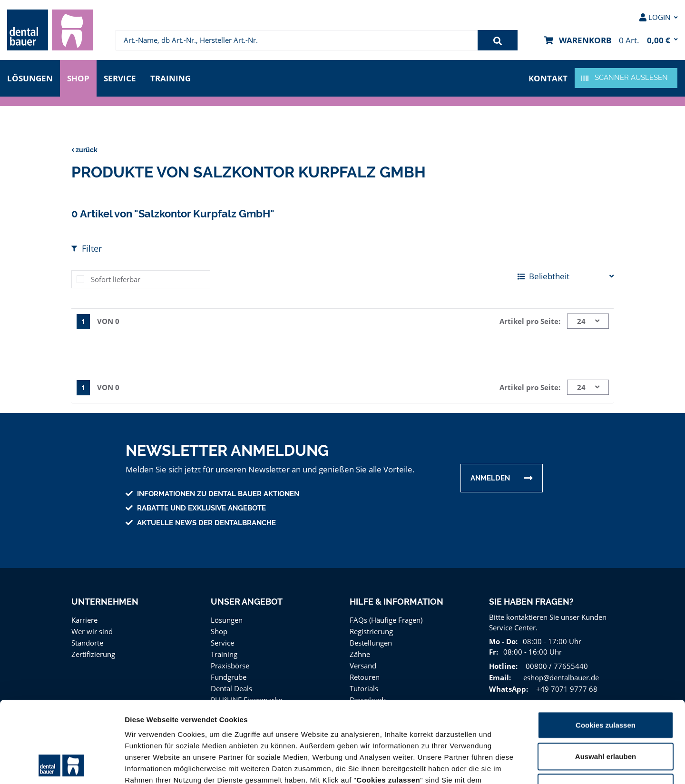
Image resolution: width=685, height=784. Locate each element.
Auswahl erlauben (606, 680)
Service (122, 77)
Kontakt (549, 77)
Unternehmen (104, 599)
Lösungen (30, 77)
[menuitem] (50, 30)
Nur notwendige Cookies (606, 711)
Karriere (84, 617)
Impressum (496, 727)
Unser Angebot (247, 599)
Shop (78, 77)
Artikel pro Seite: (531, 319)
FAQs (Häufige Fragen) (387, 617)
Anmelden (490, 476)
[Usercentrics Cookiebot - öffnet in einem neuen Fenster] (62, 765)
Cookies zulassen (606, 649)
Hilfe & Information (396, 599)
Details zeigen (506, 765)
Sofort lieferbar (114, 278)
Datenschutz (447, 727)
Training (174, 77)
